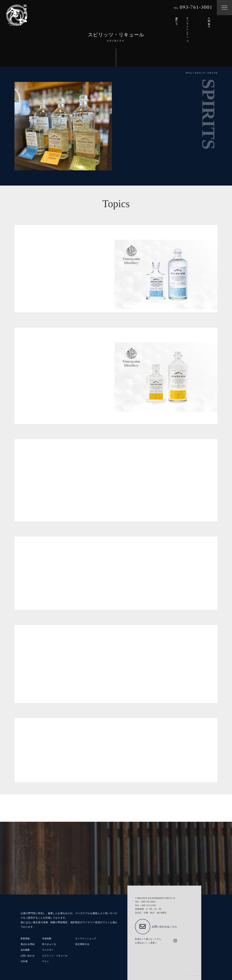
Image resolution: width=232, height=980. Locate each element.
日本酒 (24, 961)
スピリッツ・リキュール (55, 956)
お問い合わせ (28, 956)
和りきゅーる (49, 944)
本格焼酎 (47, 938)
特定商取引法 (82, 944)
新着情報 (25, 938)
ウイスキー (48, 950)
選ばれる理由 (28, 944)
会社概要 (25, 950)
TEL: (193, 8)
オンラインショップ (86, 938)
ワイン (46, 961)
